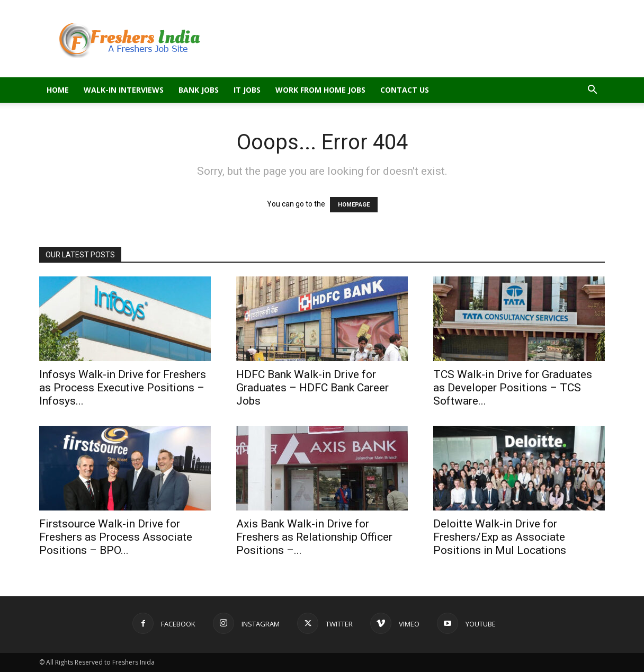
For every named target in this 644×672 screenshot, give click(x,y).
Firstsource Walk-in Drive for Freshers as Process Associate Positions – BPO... (116, 537)
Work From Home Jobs (320, 90)
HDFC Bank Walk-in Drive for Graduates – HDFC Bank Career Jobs (312, 388)
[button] (592, 91)
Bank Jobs (199, 90)
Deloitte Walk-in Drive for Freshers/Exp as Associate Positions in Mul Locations (500, 537)
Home (58, 90)
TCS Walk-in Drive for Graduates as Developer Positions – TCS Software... (513, 388)
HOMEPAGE (354, 205)
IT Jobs (247, 90)
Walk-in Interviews (124, 90)
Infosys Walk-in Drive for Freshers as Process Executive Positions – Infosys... (123, 388)
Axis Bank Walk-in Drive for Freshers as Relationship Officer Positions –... (314, 537)
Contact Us (405, 90)
